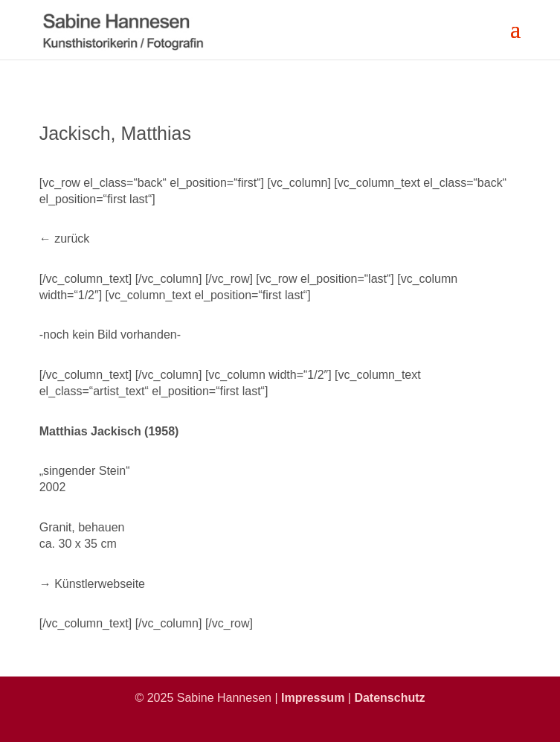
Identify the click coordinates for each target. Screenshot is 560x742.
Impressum (313, 698)
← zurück (65, 239)
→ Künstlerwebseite (92, 584)
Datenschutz (389, 698)
